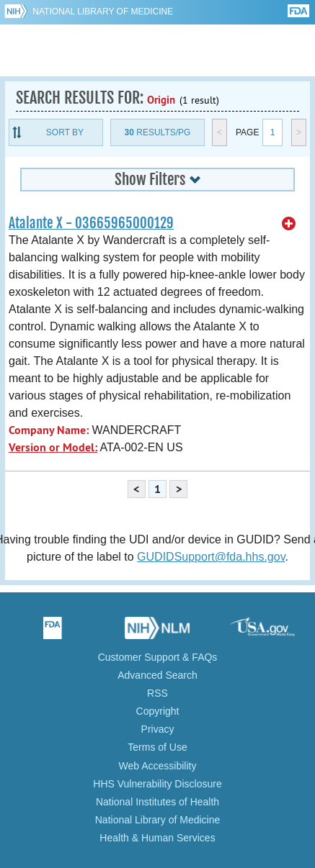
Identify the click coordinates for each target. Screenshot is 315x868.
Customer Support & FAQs (158, 657)
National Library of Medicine (103, 12)
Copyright (158, 711)
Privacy (158, 729)
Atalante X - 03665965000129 (91, 223)
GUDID (157, 50)
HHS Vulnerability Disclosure (157, 784)
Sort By (65, 132)
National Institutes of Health (157, 802)
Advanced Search (157, 675)
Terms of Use (157, 747)
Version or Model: (53, 447)
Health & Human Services (157, 838)
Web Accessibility (158, 766)
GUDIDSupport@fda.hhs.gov (211, 557)
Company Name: (49, 430)
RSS (157, 693)
